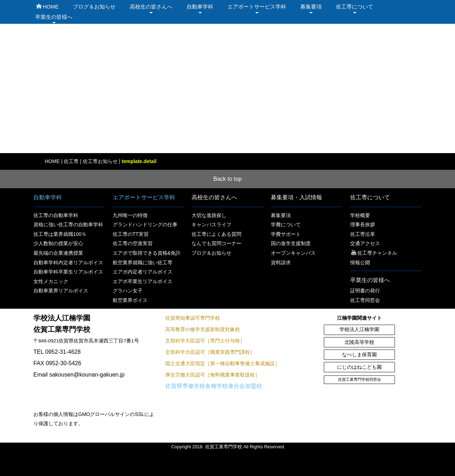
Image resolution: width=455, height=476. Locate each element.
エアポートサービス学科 (257, 7)
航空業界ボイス (130, 300)
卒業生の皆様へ (54, 17)
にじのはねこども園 (359, 367)
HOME (47, 7)
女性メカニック (51, 281)
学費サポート (286, 234)
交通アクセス (365, 243)
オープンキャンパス (293, 253)
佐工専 (71, 161)
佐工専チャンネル (374, 253)
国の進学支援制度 (291, 243)
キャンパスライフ (212, 225)
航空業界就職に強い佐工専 (143, 263)
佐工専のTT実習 (131, 234)
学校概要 (360, 215)
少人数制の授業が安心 (58, 243)
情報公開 (360, 263)
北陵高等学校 (359, 342)
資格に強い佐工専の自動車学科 (68, 225)
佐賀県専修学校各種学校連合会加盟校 (214, 386)
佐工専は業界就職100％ (60, 234)
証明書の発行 (365, 291)
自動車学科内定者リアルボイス (68, 263)
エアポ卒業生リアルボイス (143, 281)
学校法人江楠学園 (359, 329)
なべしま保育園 (359, 355)
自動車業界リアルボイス (61, 291)
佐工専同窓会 (365, 300)
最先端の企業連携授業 (58, 253)
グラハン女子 (128, 291)
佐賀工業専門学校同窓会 (360, 379)
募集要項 (311, 7)
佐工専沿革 (363, 234)
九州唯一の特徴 (130, 215)
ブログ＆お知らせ (94, 7)
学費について (286, 225)
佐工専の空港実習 (133, 243)
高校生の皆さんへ (151, 7)
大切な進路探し (209, 215)
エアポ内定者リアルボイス (143, 272)
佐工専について (355, 7)
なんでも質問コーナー (216, 243)
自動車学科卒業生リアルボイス (68, 272)
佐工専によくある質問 (216, 234)
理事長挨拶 (363, 225)
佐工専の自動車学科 (56, 215)
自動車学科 (200, 7)
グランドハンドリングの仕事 (145, 225)
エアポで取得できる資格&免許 (147, 253)
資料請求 (281, 263)
